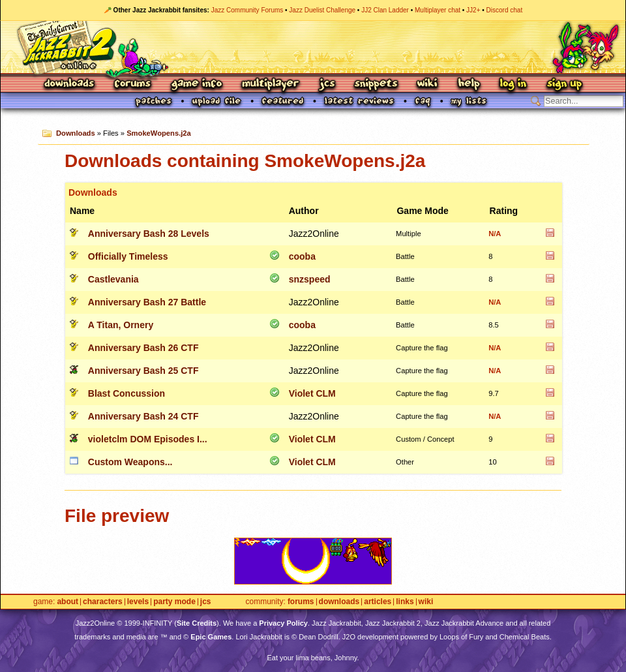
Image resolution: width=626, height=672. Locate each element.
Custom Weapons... (130, 462)
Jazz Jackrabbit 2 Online (313, 47)
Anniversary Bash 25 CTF (143, 371)
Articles (378, 602)
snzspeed (310, 279)
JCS (327, 84)
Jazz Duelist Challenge (322, 10)
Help (469, 84)
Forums (133, 84)
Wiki (428, 84)
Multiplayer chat (438, 10)
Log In (513, 84)
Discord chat (505, 10)
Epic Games (211, 637)
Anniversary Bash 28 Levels (149, 234)
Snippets (376, 84)
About (67, 602)
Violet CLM (312, 393)
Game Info (196, 84)
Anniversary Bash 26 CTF (143, 348)
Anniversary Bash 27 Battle (147, 302)
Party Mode (174, 602)
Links (405, 602)
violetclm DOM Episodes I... (148, 439)
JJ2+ (473, 10)
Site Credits (197, 623)
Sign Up (564, 84)
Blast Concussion (127, 393)
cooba (302, 256)
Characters (103, 602)
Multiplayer (270, 84)
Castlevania (113, 279)
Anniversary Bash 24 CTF (143, 416)
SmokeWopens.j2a (159, 133)
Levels (138, 602)
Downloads (70, 84)
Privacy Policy (283, 623)
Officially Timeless (128, 256)
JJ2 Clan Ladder (385, 10)
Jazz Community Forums (247, 10)
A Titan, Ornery (121, 325)
